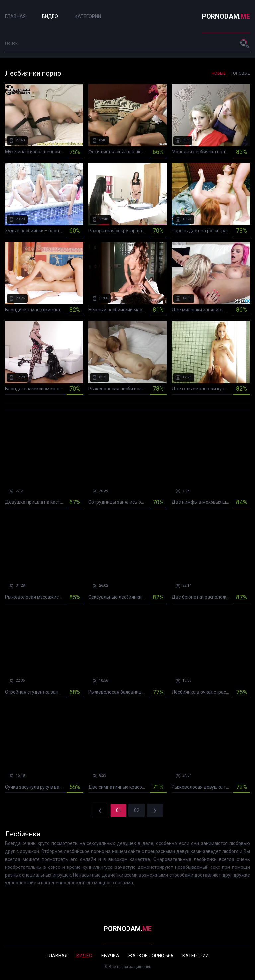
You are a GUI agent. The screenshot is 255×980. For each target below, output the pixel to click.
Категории (88, 16)
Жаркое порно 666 (151, 956)
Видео (50, 16)
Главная (15, 16)
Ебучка (110, 956)
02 (137, 810)
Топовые (240, 73)
